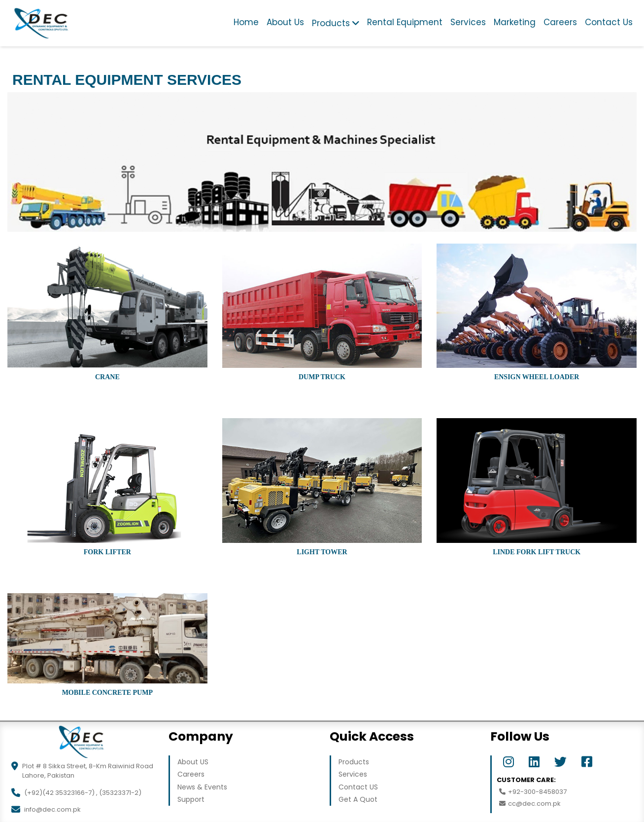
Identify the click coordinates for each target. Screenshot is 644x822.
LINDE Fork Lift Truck (537, 552)
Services (468, 22)
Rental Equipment (405, 22)
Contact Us (609, 22)
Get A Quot (358, 799)
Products (331, 23)
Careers (560, 22)
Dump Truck (322, 377)
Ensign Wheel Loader (537, 377)
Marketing (515, 22)
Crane (107, 377)
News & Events (202, 787)
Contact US (358, 787)
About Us (285, 22)
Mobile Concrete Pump (107, 693)
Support (191, 799)
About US (193, 762)
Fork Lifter (107, 552)
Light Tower (322, 552)
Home (246, 22)
